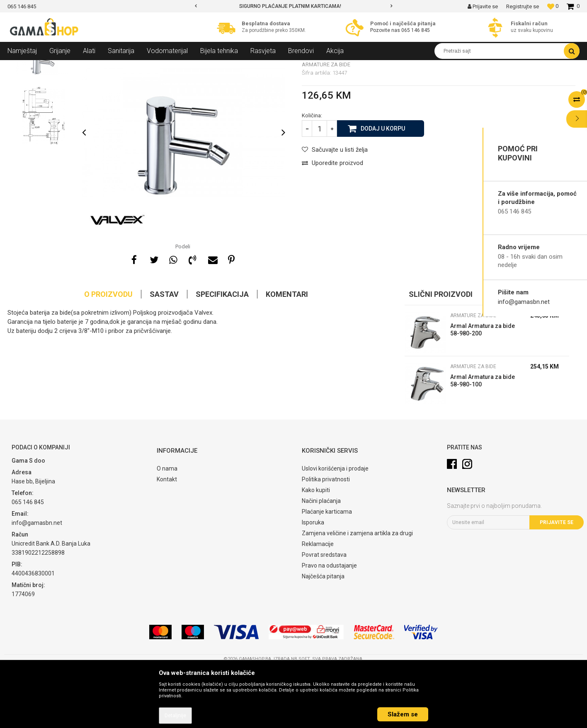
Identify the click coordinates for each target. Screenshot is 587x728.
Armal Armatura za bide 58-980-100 (483, 441)
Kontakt (167, 539)
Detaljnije (175, 716)
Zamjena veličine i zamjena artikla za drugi (357, 593)
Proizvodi (52, 66)
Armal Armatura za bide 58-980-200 (483, 390)
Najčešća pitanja (323, 636)
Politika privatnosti (326, 539)
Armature (112, 66)
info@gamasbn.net (524, 302)
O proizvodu (108, 354)
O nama (167, 529)
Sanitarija (82, 66)
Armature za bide (151, 66)
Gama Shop (21, 66)
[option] (294, 6)
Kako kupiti (316, 550)
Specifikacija (222, 354)
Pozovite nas (386, 30)
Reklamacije (318, 604)
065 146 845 (416, 30)
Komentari (287, 354)
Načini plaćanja (321, 561)
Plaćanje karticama (327, 572)
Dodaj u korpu (383, 188)
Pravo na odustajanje (329, 626)
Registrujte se (523, 6)
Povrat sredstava (324, 615)
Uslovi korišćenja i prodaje (335, 529)
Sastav (164, 354)
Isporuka (313, 582)
